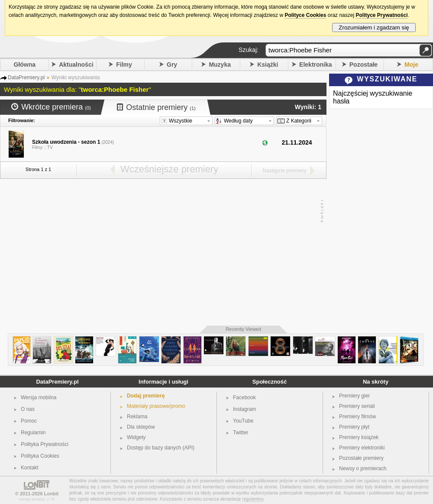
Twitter (241, 433)
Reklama (137, 417)
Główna (25, 65)
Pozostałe (364, 65)
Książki (268, 65)
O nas (28, 409)
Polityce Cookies (305, 15)
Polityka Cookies (40, 456)
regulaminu (253, 499)
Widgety (136, 437)
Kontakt (30, 468)
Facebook (244, 397)
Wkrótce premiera (51, 107)
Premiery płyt (354, 427)
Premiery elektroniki (362, 448)
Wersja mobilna (39, 397)
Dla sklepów (141, 427)
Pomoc (29, 421)
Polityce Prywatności (381, 15)
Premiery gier (354, 396)
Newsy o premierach (363, 468)
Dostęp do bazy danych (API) (161, 448)
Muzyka (220, 65)
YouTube (243, 421)
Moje (411, 65)
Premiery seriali (357, 406)
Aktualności (76, 65)
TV (50, 147)
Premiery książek (359, 437)
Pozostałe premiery (361, 458)
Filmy (124, 65)
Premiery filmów (357, 417)
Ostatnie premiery (156, 107)
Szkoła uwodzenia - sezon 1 (66, 142)
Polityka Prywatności (45, 444)
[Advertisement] (161, 252)
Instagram (244, 409)
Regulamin (33, 433)
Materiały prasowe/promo (156, 406)
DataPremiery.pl (57, 382)
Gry (172, 65)
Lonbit (52, 494)
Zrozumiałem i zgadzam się (374, 27)
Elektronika (315, 65)
